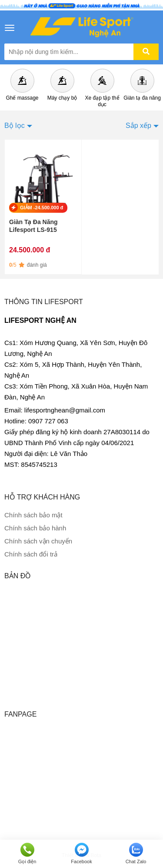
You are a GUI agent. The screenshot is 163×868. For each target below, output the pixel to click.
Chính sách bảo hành (35, 528)
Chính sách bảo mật (33, 515)
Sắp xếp (138, 126)
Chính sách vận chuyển (38, 541)
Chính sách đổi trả (31, 554)
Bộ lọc (15, 126)
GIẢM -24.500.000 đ (42, 208)
